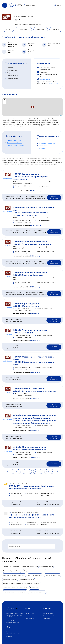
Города (27, 616)
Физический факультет (10, 579)
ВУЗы (15, 16)
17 (52, 472)
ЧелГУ (33, 16)
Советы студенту (48, 613)
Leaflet (61, 116)
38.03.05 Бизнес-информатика (28, 275)
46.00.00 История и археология (29, 389)
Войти (59, 5)
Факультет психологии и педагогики (14, 575)
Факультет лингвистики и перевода (34, 571)
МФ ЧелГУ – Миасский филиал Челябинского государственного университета (32, 487)
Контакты (9, 636)
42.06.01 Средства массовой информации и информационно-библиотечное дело (35, 422)
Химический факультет (27, 579)
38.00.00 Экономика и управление (30, 242)
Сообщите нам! (54, 84)
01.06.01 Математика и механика (30, 450)
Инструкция (47, 618)
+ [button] (4, 100)
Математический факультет (37, 592)
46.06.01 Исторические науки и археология (35, 391)
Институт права (34, 588)
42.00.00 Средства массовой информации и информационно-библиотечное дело (35, 417)
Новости (47, 608)
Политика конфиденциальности (13, 633)
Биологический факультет (11, 567)
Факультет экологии (47, 567)
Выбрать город (31, 5)
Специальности (29, 618)
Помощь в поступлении (54, 198)
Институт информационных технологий (15, 588)
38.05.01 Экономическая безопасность (32, 244)
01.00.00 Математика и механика (30, 447)
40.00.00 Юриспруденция (26, 174)
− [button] (4, 102)
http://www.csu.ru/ (45, 79)
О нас (9, 627)
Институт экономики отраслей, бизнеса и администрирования (22, 584)
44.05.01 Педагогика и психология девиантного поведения (30, 214)
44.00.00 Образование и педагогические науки (34, 209)
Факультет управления (35, 575)
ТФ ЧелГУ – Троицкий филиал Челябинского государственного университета (32, 516)
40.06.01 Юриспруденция (26, 306)
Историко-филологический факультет (15, 592)
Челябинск (24, 16)
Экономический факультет (30, 567)
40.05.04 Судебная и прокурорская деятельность (31, 178)
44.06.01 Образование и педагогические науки (34, 363)
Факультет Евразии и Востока (12, 571)
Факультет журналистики (52, 575)
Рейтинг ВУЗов (29, 613)
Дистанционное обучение (51, 616)
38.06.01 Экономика (23, 333)
